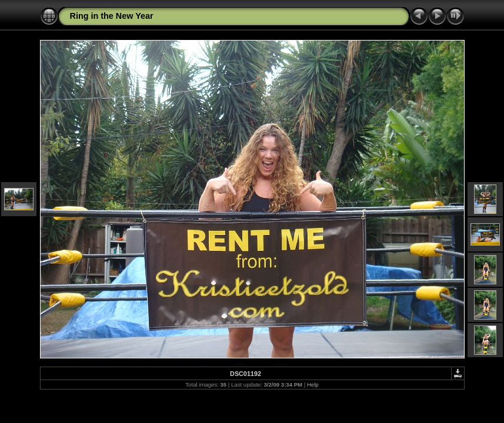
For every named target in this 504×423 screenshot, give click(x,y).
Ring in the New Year (112, 16)
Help (313, 385)
